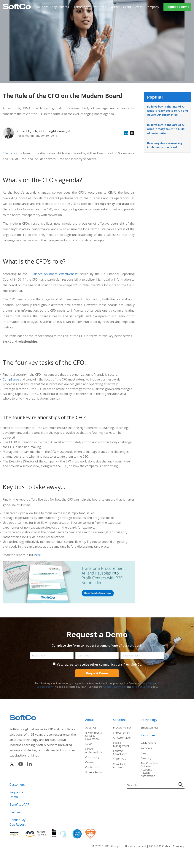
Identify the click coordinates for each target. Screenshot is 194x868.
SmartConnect (149, 728)
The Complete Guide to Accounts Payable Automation (149, 770)
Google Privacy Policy (115, 687)
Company (152, 7)
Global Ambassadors (94, 751)
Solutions (42, 7)
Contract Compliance (120, 752)
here (38, 555)
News (89, 744)
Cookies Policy (44, 687)
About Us (91, 728)
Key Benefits (60, 7)
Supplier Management (121, 744)
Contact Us (92, 767)
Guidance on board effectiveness (53, 274)
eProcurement (122, 733)
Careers (90, 762)
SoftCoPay (119, 759)
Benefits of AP (19, 805)
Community (92, 757)
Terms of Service (141, 687)
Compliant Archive (119, 766)
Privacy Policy (147, 683)
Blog (144, 753)
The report (11, 153)
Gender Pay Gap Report (18, 822)
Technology (80, 7)
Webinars (146, 748)
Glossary (146, 758)
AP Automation (122, 738)
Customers (17, 785)
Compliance (11, 379)
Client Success (133, 7)
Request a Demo (177, 7)
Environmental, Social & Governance (94, 736)
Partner (115, 7)
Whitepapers (148, 743)
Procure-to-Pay (122, 728)
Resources (99, 7)
